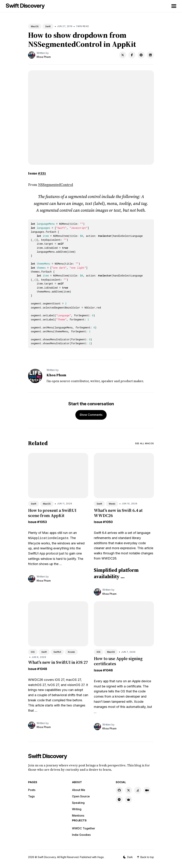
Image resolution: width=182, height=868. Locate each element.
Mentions (78, 816)
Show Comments (91, 415)
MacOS (35, 26)
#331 (42, 173)
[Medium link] (147, 790)
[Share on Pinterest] (141, 55)
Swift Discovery (25, 6)
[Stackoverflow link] (138, 790)
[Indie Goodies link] (129, 800)
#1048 (42, 669)
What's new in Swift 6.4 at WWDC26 (118, 513)
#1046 (108, 670)
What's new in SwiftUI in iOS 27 (58, 662)
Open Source (81, 796)
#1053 (42, 522)
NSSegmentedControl (56, 185)
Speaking (78, 803)
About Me (79, 790)
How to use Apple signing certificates (118, 661)
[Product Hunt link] (119, 800)
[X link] (129, 790)
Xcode (71, 652)
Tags (31, 796)
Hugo (101, 857)
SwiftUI (57, 652)
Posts (32, 790)
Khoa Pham (44, 57)
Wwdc (112, 504)
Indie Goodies (81, 835)
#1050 (108, 522)
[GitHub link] (119, 790)
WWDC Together (84, 828)
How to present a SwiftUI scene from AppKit (52, 513)
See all (144, 443)
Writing (77, 809)
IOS (33, 652)
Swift (48, 26)
